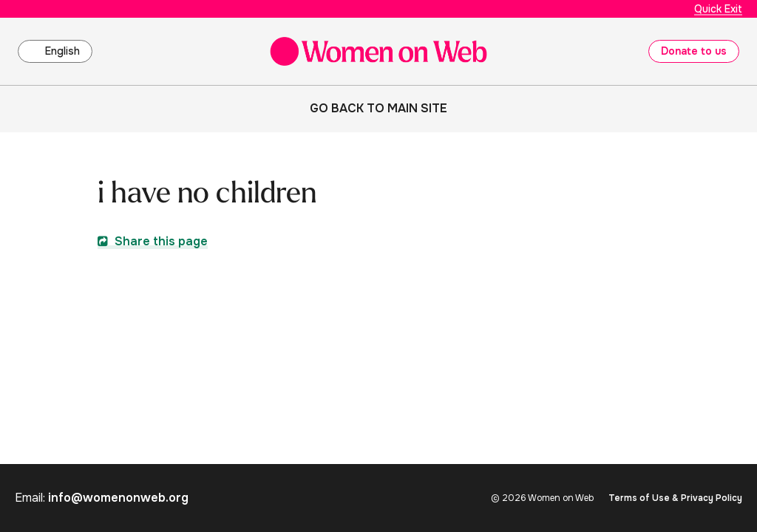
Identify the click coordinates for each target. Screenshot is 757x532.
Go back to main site (378, 108)
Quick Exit (718, 9)
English (62, 51)
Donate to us (694, 51)
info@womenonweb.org (118, 498)
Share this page (153, 241)
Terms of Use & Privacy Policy (675, 498)
